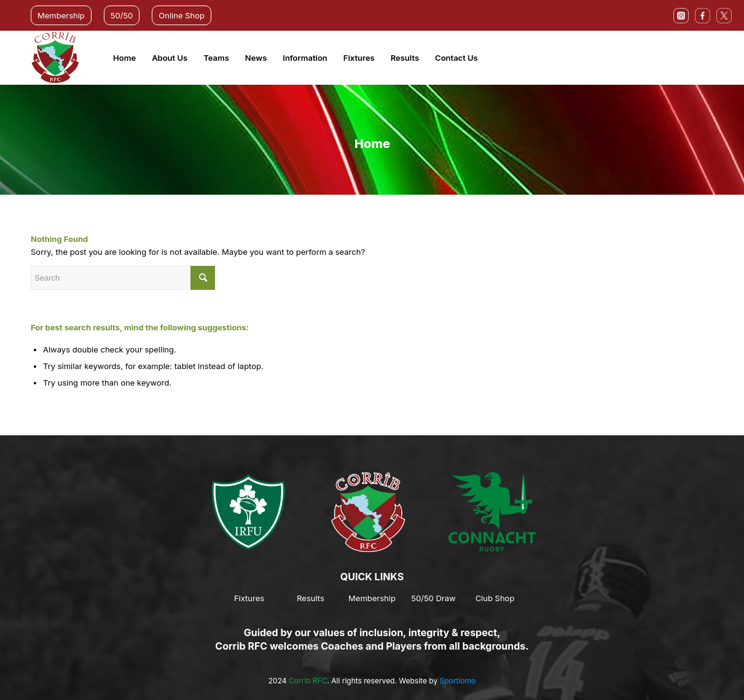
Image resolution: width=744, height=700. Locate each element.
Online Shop (182, 15)
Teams (216, 58)
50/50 (122, 15)
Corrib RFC (308, 681)
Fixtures (359, 58)
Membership (61, 15)
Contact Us (456, 58)
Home (124, 58)
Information (305, 58)
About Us (170, 58)
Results (405, 58)
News (256, 58)
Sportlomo (458, 681)
